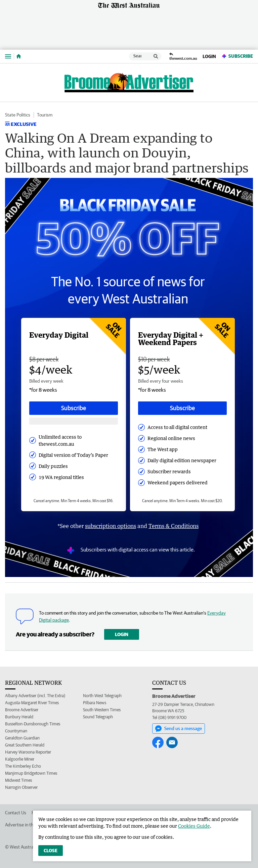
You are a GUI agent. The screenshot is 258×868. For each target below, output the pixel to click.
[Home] (19, 56)
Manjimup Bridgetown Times (31, 773)
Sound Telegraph (98, 717)
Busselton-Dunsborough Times (33, 724)
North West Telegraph (102, 696)
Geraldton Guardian (22, 738)
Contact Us (16, 813)
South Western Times (102, 710)
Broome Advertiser (22, 710)
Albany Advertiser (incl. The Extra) (35, 696)
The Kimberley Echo (23, 766)
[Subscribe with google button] (74, 421)
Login (209, 56)
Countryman (16, 731)
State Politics (18, 115)
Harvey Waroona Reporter (28, 752)
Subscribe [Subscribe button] (74, 408)
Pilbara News (95, 703)
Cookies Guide (194, 826)
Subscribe (237, 56)
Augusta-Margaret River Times (32, 703)
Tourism (45, 115)
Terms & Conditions (174, 526)
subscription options (111, 526)
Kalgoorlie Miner (20, 759)
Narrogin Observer (21, 787)
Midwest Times (18, 780)
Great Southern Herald (25, 745)
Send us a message (179, 729)
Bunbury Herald (19, 717)
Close (51, 851)
